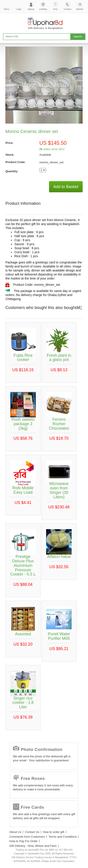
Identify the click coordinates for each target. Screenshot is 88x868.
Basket (80, 9)
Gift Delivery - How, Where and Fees (33, 846)
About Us (15, 832)
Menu (7, 9)
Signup (31, 9)
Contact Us (32, 832)
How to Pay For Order (24, 841)
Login (19, 9)
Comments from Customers (27, 837)
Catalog (43, 9)
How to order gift (54, 832)
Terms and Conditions (63, 837)
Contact (68, 9)
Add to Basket (66, 187)
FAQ (55, 9)
